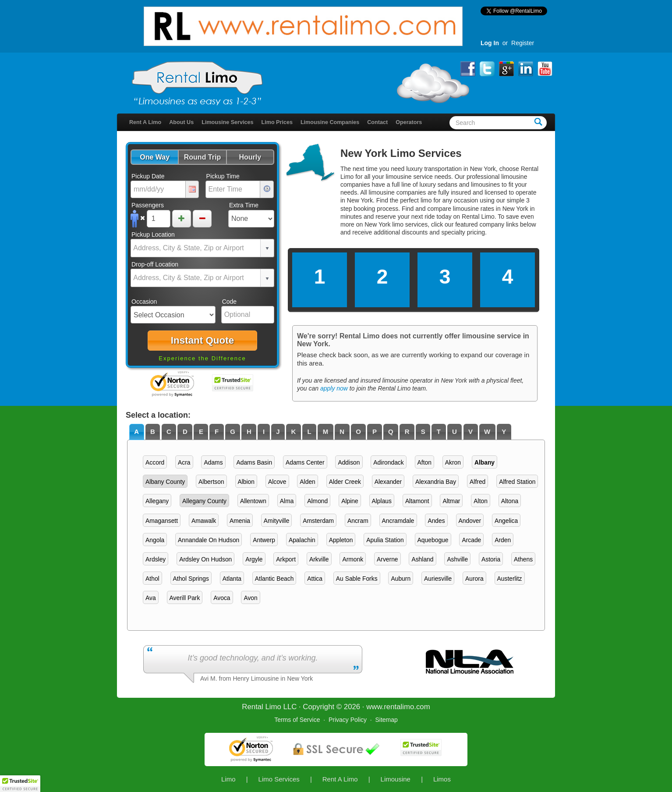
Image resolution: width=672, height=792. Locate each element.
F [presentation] (217, 432)
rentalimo (399, 707)
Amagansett (162, 521)
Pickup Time (223, 176)
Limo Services (279, 779)
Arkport (286, 559)
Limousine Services (227, 122)
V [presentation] (470, 432)
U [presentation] (454, 432)
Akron (453, 462)
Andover (470, 521)
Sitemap (386, 720)
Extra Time (244, 205)
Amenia (240, 521)
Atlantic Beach (274, 579)
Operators (409, 122)
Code (229, 302)
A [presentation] (136, 432)
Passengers (148, 205)
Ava (151, 598)
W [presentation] (487, 432)
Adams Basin (254, 462)
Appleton (341, 540)
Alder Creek (345, 482)
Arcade (471, 540)
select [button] (267, 249)
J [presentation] (278, 432)
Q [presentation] (391, 432)
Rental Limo (262, 707)
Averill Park (185, 598)
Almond (317, 501)
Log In (490, 43)
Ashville (457, 559)
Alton (481, 501)
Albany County (165, 482)
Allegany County (204, 501)
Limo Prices (277, 122)
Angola (155, 540)
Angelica (506, 521)
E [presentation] (201, 432)
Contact (377, 122)
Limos (442, 779)
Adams (213, 462)
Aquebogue (433, 540)
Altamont (417, 501)
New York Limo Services (401, 153)
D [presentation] (185, 432)
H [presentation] (249, 432)
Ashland (422, 559)
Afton (424, 462)
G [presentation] (233, 432)
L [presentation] (309, 432)
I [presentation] (264, 432)
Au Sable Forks (357, 579)
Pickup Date (148, 176)
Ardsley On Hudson (205, 559)
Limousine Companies (330, 122)
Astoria (491, 559)
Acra (184, 462)
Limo (228, 779)
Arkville (319, 559)
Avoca (222, 598)
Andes (436, 521)
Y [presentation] (504, 432)
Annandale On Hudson (209, 540)
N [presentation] (342, 432)
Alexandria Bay (436, 482)
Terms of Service (297, 720)
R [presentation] (407, 432)
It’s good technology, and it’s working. (253, 658)
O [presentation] (358, 432)
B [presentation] (153, 432)
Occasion (144, 302)
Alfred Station (517, 482)
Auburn (401, 579)
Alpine (350, 501)
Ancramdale (398, 521)
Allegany (157, 501)
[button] (154, 157)
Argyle (254, 559)
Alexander (388, 482)
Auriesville (438, 579)
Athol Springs (191, 579)
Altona (510, 501)
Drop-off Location (155, 264)
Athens (523, 559)
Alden (307, 482)
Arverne (387, 559)
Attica (315, 579)
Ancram (358, 521)
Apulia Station (385, 540)
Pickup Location (153, 234)
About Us (181, 122)
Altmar (451, 501)
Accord (155, 462)
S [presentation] (423, 432)
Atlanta (232, 579)
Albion (246, 482)
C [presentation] (169, 432)
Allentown (253, 501)
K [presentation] (294, 432)
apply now (334, 388)
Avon (250, 598)
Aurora (474, 579)
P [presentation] (375, 432)
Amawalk (204, 521)
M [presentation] (326, 432)
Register (523, 43)
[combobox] (196, 248)
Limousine (396, 779)
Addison (349, 462)
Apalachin (302, 540)
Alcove (277, 482)
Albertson (211, 482)
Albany (485, 462)
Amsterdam (318, 521)
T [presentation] (439, 432)
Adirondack (388, 462)
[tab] (137, 432)
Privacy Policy (348, 720)
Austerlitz (510, 579)
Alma (287, 501)
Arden (503, 540)
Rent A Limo (145, 122)
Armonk (353, 559)
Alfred (477, 482)
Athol (152, 579)
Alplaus (382, 501)
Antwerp (264, 540)
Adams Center (305, 462)
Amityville (277, 521)
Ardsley (156, 559)
